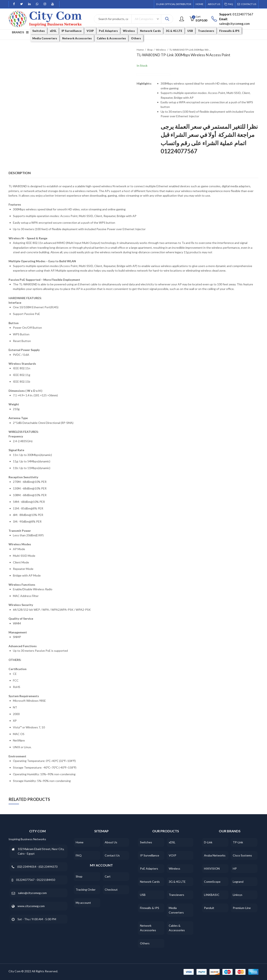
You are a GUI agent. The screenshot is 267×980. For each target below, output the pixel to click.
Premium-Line (242, 908)
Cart (108, 876)
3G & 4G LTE (177, 882)
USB (143, 895)
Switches (146, 842)
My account (83, 903)
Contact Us (112, 855)
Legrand (238, 882)
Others (145, 943)
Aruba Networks (215, 855)
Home (140, 50)
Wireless (161, 50)
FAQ (79, 855)
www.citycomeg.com (31, 906)
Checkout (111, 889)
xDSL (172, 842)
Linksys (238, 895)
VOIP (173, 855)
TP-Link (238, 842)
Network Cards (150, 882)
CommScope (212, 882)
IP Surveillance (150, 855)
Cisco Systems (242, 855)
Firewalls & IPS (150, 908)
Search (167, 19)
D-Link (208, 842)
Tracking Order (86, 889)
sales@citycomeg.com (32, 893)
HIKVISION (212, 868)
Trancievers (176, 895)
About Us (111, 842)
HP (235, 868)
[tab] (20, 173)
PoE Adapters (149, 868)
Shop (150, 50)
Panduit (209, 908)
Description (20, 173)
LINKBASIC (212, 895)
